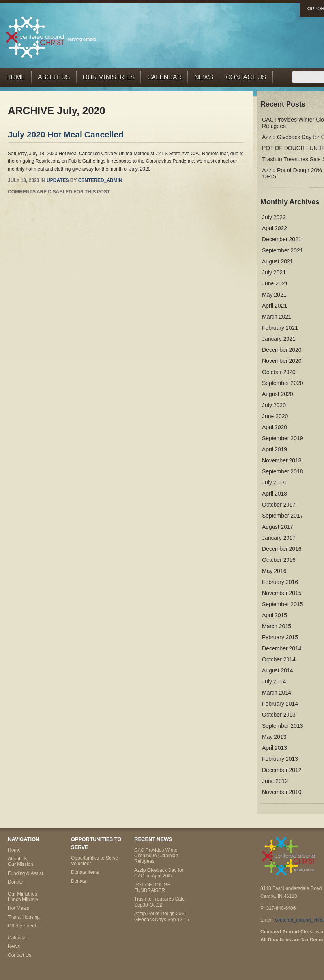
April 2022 (274, 228)
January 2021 (279, 339)
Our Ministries (109, 77)
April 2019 (274, 449)
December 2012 (282, 770)
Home (16, 77)
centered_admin (100, 180)
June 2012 (275, 781)
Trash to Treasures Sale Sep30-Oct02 (159, 902)
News (204, 77)
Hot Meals (19, 908)
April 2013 (274, 748)
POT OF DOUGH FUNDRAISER (152, 888)
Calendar (164, 77)
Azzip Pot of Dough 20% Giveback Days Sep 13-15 (162, 916)
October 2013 (279, 715)
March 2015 (277, 626)
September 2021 (283, 250)
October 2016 (279, 560)
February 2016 (280, 582)
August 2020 (278, 394)
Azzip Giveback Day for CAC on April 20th (159, 873)
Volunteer (81, 864)
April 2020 (274, 427)
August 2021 (278, 261)
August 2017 (278, 527)
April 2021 (274, 306)
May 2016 (274, 571)
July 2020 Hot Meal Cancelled (66, 134)
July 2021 (274, 272)
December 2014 (282, 648)
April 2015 (274, 615)
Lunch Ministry (23, 899)
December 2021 (282, 239)
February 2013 (280, 759)
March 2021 (277, 317)
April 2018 (274, 494)
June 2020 (275, 416)
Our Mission (21, 864)
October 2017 (279, 505)
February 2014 (280, 704)
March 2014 (277, 693)
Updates (58, 180)
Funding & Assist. (26, 873)
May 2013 (274, 737)
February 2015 (280, 637)
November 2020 (282, 361)
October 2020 (279, 372)
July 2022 (274, 217)
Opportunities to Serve (95, 858)
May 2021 (274, 295)
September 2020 (283, 383)
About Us (54, 77)
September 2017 (283, 516)
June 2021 (275, 283)
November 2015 (282, 593)
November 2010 (282, 792)
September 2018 (283, 471)
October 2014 (279, 659)
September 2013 (283, 726)
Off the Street (22, 926)
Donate (16, 882)
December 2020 (282, 350)
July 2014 (274, 681)
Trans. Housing (24, 917)
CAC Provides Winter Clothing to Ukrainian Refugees (156, 856)
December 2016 (282, 549)
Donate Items (85, 872)
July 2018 (274, 482)
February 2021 (280, 328)
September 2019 (283, 438)
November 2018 (282, 460)
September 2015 (283, 604)
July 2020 (274, 405)
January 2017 (279, 538)
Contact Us (246, 77)
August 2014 (278, 670)
